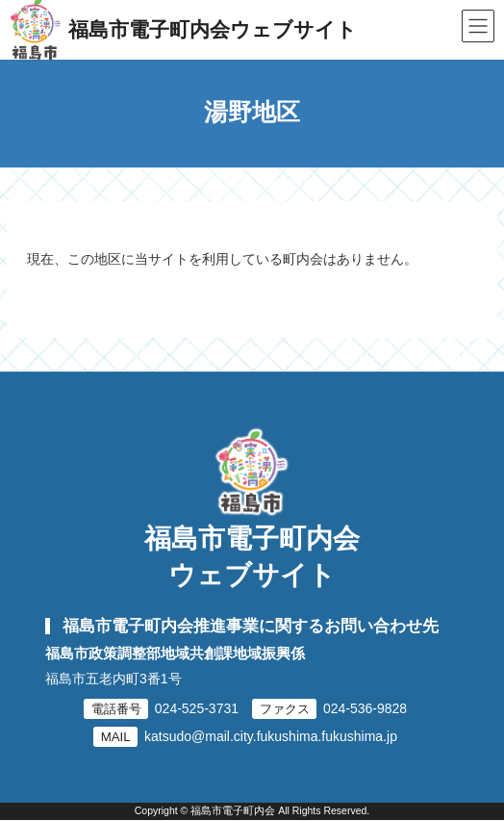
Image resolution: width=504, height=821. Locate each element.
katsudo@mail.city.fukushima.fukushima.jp (271, 736)
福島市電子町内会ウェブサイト (252, 557)
